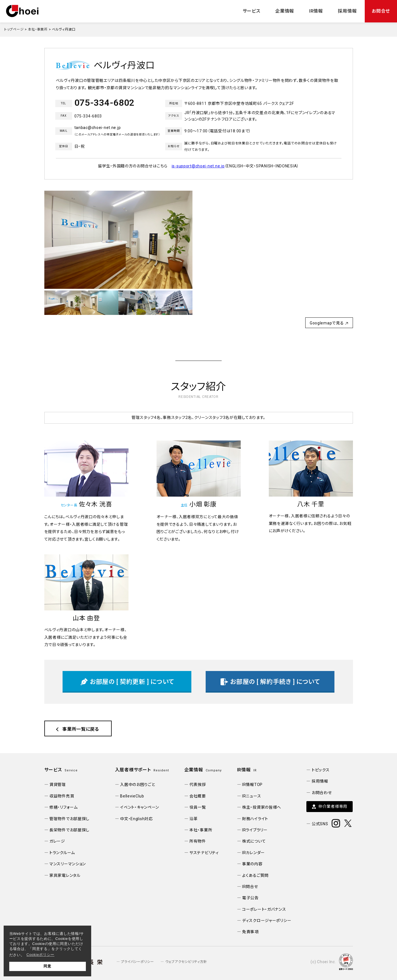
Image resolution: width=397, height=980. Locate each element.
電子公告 (250, 898)
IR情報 (316, 11)
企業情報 (285, 11)
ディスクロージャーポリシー (267, 921)
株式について (254, 841)
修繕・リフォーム (64, 807)
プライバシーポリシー (137, 962)
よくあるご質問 (255, 875)
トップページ (14, 29)
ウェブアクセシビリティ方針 (186, 962)
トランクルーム (62, 853)
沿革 (193, 819)
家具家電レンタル (65, 875)
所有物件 (198, 841)
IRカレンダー (253, 853)
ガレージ (57, 841)
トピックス (321, 770)
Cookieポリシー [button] (40, 955)
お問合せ (381, 11)
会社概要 (198, 796)
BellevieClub (132, 796)
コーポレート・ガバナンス (264, 909)
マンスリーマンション (68, 864)
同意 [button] (47, 966)
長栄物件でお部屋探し (69, 830)
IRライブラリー (255, 830)
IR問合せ (250, 887)
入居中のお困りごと (137, 785)
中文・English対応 (136, 819)
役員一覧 (198, 807)
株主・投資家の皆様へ (262, 807)
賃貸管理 (58, 785)
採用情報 (347, 11)
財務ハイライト (255, 819)
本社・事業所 (38, 29)
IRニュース (252, 796)
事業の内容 (252, 864)
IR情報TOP (252, 785)
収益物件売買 (62, 796)
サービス (252, 11)
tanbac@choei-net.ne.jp (98, 128)
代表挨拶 (198, 785)
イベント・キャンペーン (140, 807)
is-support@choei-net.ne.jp (198, 166)
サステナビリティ (204, 853)
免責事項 (250, 932)
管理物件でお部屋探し (69, 819)
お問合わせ (322, 793)
